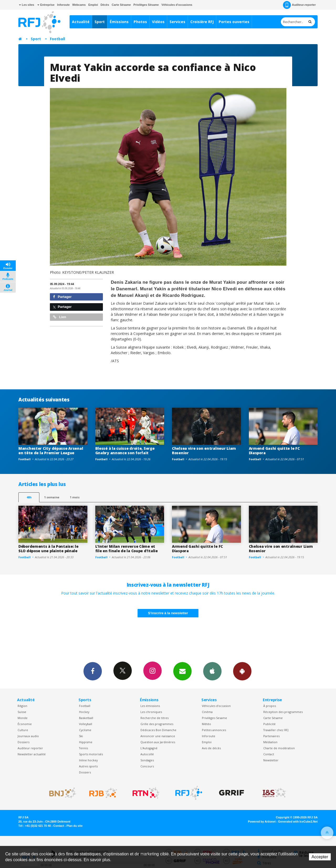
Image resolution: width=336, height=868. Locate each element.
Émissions (119, 22)
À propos (270, 706)
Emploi (93, 5)
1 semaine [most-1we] (52, 497)
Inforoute (64, 5)
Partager (62, 297)
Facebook (93, 671)
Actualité (81, 22)
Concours (147, 766)
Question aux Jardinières (158, 742)
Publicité (269, 724)
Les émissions (150, 706)
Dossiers (23, 742)
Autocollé (147, 754)
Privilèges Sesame (214, 718)
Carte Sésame (121, 5)
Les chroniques (151, 712)
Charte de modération (279, 748)
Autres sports (88, 766)
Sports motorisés (91, 754)
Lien (60, 317)
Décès (105, 5)
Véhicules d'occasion (216, 706)
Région (22, 706)
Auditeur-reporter (299, 5)
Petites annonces (214, 730)
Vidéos (158, 22)
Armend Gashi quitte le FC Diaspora (274, 451)
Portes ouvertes (234, 22)
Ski (81, 736)
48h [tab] (29, 497)
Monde (23, 718)
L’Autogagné (149, 748)
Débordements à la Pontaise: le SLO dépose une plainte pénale (48, 549)
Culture (23, 730)
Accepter (320, 857)
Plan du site (74, 826)
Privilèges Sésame (146, 5)
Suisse (22, 712)
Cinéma (207, 712)
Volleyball (86, 724)
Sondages (147, 760)
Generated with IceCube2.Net (298, 822)
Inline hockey (88, 760)
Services (177, 22)
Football (57, 39)
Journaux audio (28, 736)
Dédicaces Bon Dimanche (158, 730)
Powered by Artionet (262, 822)
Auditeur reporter (30, 748)
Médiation (270, 742)
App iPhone (212, 671)
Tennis (83, 748)
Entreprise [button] (46, 5)
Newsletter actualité (32, 754)
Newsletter (271, 760)
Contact (269, 754)
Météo (206, 724)
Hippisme (86, 742)
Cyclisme (85, 730)
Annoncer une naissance (158, 736)
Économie (25, 724)
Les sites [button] (27, 5)
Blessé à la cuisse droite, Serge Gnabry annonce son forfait (125, 451)
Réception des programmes (283, 712)
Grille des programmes (157, 724)
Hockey (84, 712)
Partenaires (271, 736)
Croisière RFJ (202, 22)
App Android (242, 671)
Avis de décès (211, 748)
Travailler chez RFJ (276, 730)
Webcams (79, 5)
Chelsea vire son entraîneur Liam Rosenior (204, 451)
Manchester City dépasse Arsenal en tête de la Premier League (51, 451)
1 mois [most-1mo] (75, 497)
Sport (100, 22)
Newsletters (182, 671)
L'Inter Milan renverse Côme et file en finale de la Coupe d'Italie (127, 549)
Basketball (86, 718)
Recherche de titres (154, 718)
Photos (140, 22)
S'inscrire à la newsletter (168, 613)
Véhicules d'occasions (177, 5)
